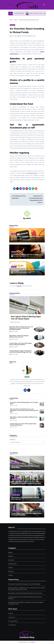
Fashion (10, 568)
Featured (11, 571)
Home (11, 613)
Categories (12, 439)
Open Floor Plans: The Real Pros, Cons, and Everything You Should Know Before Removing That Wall (21, 328)
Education (11, 560)
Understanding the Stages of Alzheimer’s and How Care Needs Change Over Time (21, 352)
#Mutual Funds (32, 36)
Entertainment (12, 564)
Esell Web (33, 642)
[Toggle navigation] (9, 5)
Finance (12, 25)
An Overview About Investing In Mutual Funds (27, 30)
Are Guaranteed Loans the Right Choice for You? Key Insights (26, 270)
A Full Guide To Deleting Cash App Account (25, 254)
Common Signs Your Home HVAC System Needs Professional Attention (21, 344)
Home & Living (16, 463)
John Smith (15, 273)
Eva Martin (15, 240)
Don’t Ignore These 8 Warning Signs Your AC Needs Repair (26, 318)
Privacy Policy (14, 621)
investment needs (32, 173)
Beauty (10, 552)
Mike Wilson (15, 256)
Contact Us (13, 625)
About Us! (12, 617)
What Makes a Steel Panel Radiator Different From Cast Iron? (19, 336)
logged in (19, 286)
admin (16, 36)
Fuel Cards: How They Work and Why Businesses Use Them (26, 237)
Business (11, 556)
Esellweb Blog (27, 637)
